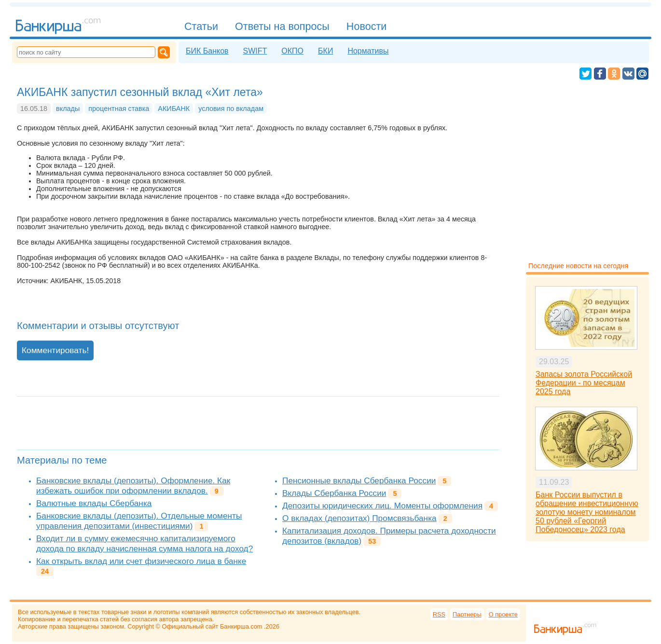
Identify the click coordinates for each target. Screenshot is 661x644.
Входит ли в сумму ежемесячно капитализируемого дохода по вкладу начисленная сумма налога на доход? (145, 543)
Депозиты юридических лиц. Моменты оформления (382, 506)
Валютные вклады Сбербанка (94, 503)
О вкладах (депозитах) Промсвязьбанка (359, 518)
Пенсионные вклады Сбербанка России (359, 480)
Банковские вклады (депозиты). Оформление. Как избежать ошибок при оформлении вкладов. (133, 486)
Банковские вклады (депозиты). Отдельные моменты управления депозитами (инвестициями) (139, 521)
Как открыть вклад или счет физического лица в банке (141, 561)
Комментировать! (55, 350)
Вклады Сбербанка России (334, 493)
